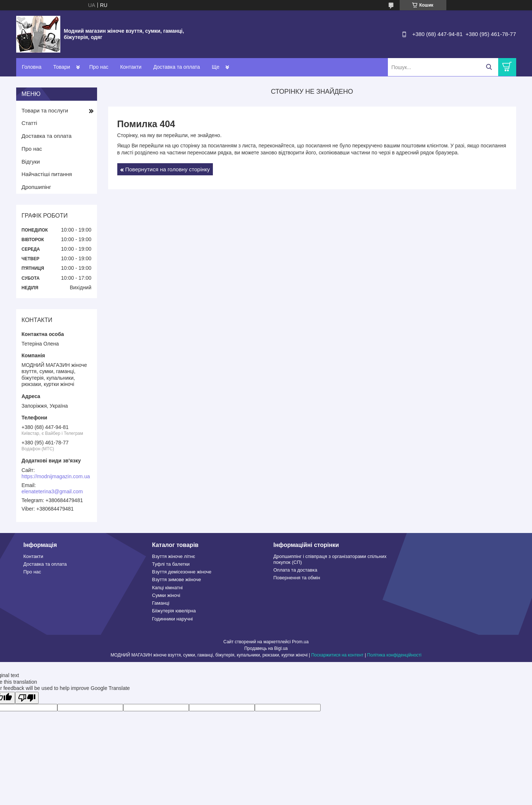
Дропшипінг (37, 187)
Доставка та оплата (177, 67)
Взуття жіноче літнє (174, 556)
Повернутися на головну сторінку (168, 169)
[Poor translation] (27, 698)
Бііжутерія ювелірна (174, 611)
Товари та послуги (45, 110)
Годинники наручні (173, 619)
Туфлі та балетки (171, 564)
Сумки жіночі (166, 595)
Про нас (99, 67)
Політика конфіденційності (394, 655)
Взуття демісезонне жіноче (182, 572)
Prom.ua (300, 642)
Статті (30, 123)
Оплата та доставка (295, 570)
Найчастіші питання (47, 174)
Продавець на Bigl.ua (266, 648)
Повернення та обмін (297, 578)
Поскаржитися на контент (337, 655)
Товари (62, 67)
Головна (32, 67)
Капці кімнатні (167, 588)
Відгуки (31, 162)
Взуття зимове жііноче (177, 579)
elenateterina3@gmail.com (52, 491)
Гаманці (161, 603)
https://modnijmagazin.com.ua (56, 476)
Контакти (131, 67)
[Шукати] (489, 67)
